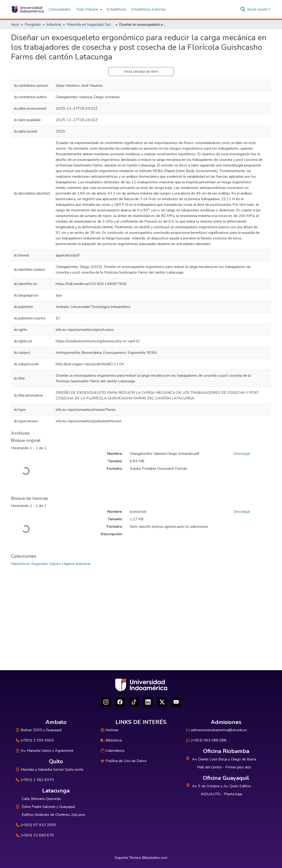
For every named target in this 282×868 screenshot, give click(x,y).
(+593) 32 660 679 (35, 835)
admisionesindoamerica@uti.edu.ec (217, 730)
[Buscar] (243, 9)
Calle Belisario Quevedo (41, 799)
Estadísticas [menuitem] (116, 9)
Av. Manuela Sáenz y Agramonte (45, 751)
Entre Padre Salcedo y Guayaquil (48, 807)
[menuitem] (89, 9)
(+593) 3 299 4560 (35, 740)
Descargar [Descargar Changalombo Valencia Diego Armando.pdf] (242, 454)
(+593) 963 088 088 (206, 740)
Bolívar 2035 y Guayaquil (39, 730)
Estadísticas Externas (148, 9)
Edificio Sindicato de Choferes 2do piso (54, 815)
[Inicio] (28, 9)
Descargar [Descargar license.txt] (242, 512)
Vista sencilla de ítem (141, 72)
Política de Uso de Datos (124, 761)
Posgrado (33, 25)
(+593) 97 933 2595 (36, 825)
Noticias (110, 730)
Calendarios (113, 751)
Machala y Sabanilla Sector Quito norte (50, 770)
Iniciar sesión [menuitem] (258, 9)
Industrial (54, 25)
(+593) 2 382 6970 (35, 780)
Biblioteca (111, 740)
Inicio (15, 25)
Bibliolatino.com (155, 858)
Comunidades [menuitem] (60, 9)
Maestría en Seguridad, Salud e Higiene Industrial (90, 25)
